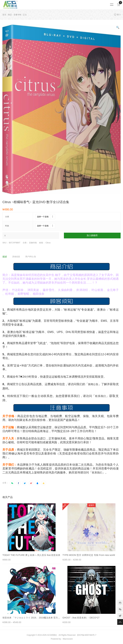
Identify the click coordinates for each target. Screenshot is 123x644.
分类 (7, 217)
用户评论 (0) (31, 257)
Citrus (48, 243)
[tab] (7, 257)
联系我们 (101, 396)
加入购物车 (92, 235)
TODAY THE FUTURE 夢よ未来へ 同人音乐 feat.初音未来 (31, 555)
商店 (10, 15)
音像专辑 (17, 15)
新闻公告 (93, 384)
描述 (5, 257)
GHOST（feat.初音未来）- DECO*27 (81, 618)
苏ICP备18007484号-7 (87, 635)
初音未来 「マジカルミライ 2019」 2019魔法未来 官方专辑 (32, 618)
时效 (7, 226)
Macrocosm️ (68, 639)
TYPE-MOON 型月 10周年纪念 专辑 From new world (89, 555)
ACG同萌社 (52, 635)
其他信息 (16, 257)
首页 (4, 15)
